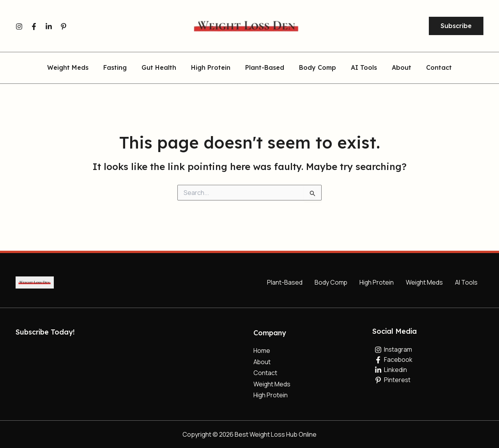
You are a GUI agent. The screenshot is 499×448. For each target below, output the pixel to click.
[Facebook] (34, 27)
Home (262, 350)
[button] (456, 26)
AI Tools (359, 68)
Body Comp (315, 68)
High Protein (213, 68)
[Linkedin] (49, 27)
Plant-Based (265, 68)
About (395, 68)
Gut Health (164, 68)
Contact (430, 68)
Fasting (122, 68)
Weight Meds (77, 68)
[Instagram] (19, 27)
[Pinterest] (64, 27)
